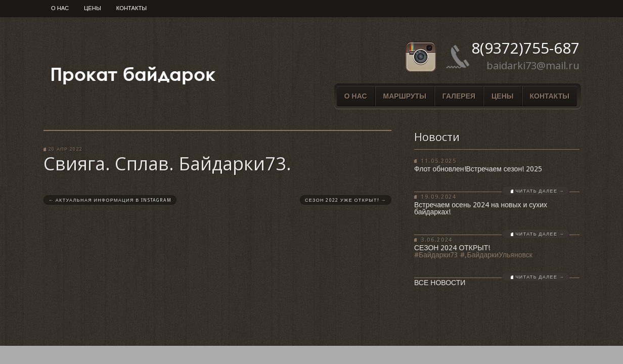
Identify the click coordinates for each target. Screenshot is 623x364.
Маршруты (405, 96)
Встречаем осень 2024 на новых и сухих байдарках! (481, 208)
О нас (60, 8)
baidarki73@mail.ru (533, 65)
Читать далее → (540, 191)
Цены (93, 8)
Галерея (459, 96)
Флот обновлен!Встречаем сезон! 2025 (478, 169)
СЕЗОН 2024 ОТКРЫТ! (452, 248)
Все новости (440, 283)
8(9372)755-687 (525, 48)
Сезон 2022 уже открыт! (346, 200)
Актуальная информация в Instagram (110, 200)
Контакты (131, 8)
